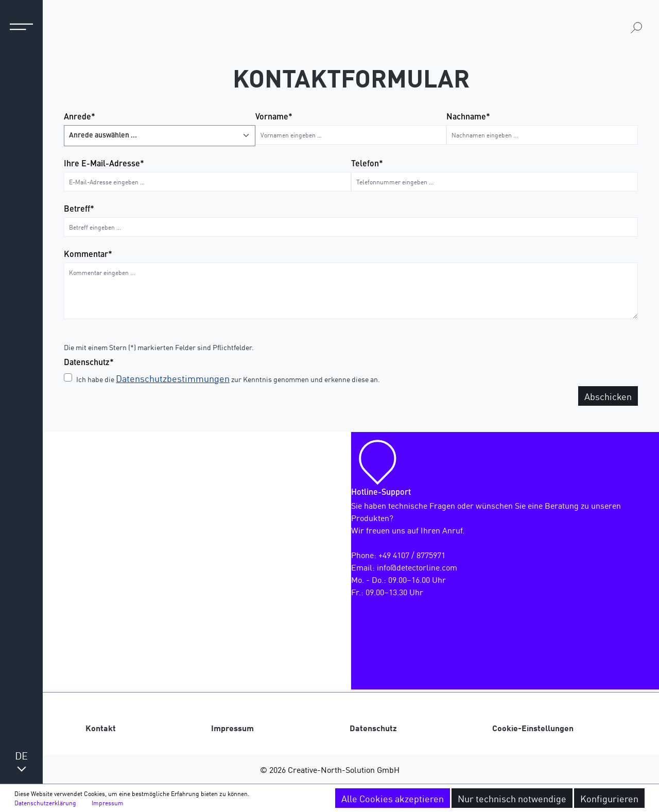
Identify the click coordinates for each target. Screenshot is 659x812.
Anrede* (80, 117)
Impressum (232, 728)
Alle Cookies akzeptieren (393, 798)
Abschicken (608, 396)
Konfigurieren (609, 798)
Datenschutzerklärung (45, 802)
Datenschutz (373, 728)
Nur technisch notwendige (512, 798)
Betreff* (79, 210)
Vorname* (274, 117)
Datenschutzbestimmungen (173, 378)
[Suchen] (636, 28)
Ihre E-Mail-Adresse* (104, 164)
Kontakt (101, 728)
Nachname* (468, 117)
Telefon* (367, 164)
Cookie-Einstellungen (533, 728)
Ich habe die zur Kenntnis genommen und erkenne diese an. (228, 378)
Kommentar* (88, 255)
